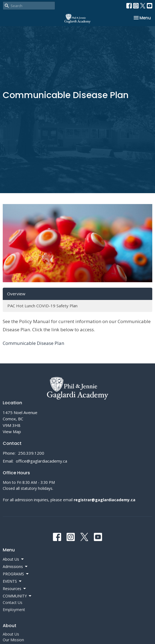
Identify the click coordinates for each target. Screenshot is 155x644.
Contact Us (13, 602)
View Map (12, 432)
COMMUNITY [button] (17, 596)
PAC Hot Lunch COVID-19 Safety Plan (42, 306)
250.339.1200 (31, 453)
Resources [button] (15, 589)
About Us (11, 634)
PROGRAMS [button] (16, 574)
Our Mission (13, 640)
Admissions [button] (16, 567)
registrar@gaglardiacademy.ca (105, 500)
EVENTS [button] (13, 581)
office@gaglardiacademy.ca (41, 461)
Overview (16, 294)
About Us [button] (14, 559)
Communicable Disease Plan (33, 343)
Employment (14, 610)
